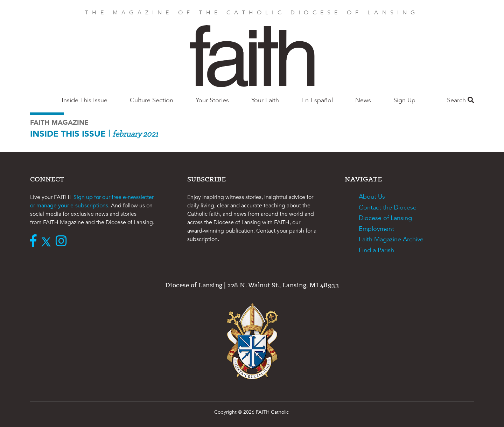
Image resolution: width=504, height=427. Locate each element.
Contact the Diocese (388, 208)
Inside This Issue (85, 100)
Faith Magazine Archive (391, 239)
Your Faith (265, 100)
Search (460, 100)
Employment (376, 229)
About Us (372, 197)
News (363, 100)
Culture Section (152, 100)
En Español (317, 100)
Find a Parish (376, 250)
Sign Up (404, 100)
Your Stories (212, 100)
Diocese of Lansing (385, 218)
